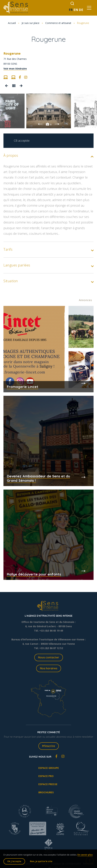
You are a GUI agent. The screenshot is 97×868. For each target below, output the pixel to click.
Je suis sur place (31, 23)
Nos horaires (49, 668)
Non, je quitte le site (41, 861)
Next (57, 124)
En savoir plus (85, 855)
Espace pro (46, 776)
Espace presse (48, 784)
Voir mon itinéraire (15, 69)
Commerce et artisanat (58, 23)
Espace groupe (49, 768)
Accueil (12, 23)
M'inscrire (49, 746)
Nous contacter (49, 657)
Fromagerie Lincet (23, 387)
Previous (40, 124)
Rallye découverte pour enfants (34, 574)
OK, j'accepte (14, 861)
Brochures (46, 792)
